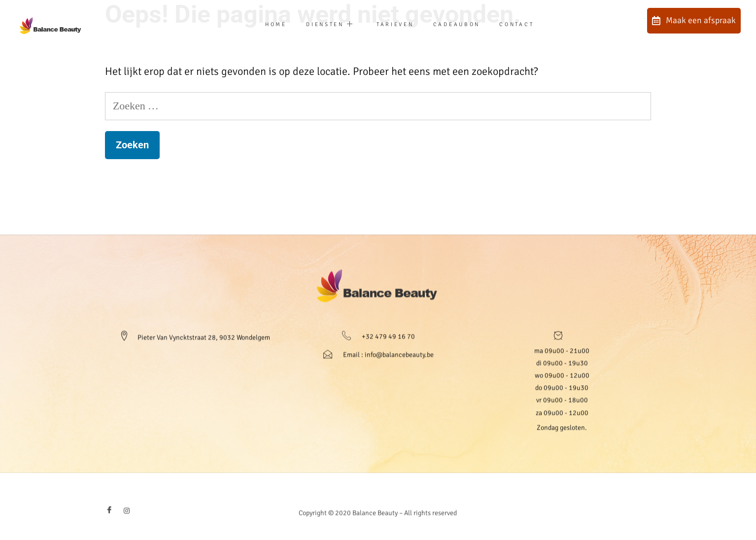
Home (256, 24)
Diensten (319, 25)
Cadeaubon (465, 24)
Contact (536, 24)
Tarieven (394, 24)
